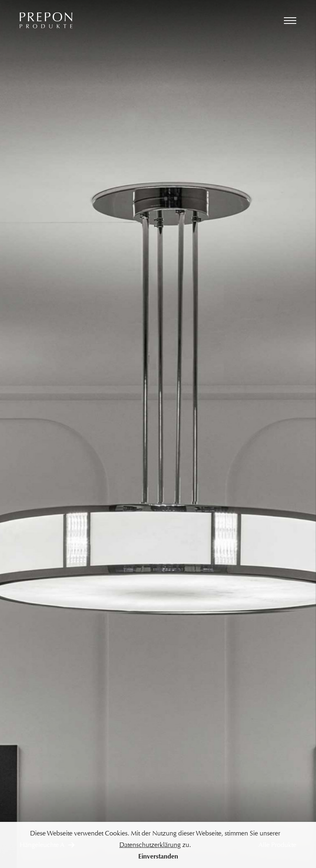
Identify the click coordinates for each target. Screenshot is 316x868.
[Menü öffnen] (290, 21)
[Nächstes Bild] (237, 434)
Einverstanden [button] (158, 856)
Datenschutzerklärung (150, 845)
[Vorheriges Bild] (79, 434)
